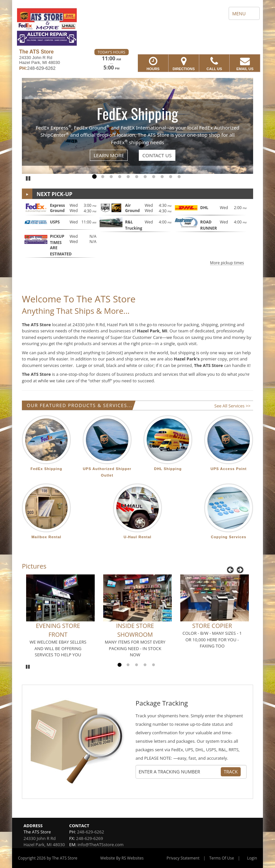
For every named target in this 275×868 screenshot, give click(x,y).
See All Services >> (232, 406)
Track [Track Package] (231, 772)
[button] (137, 233)
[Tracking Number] (180, 772)
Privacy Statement (183, 858)
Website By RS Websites (122, 858)
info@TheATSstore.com (100, 845)
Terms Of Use (222, 858)
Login (252, 858)
